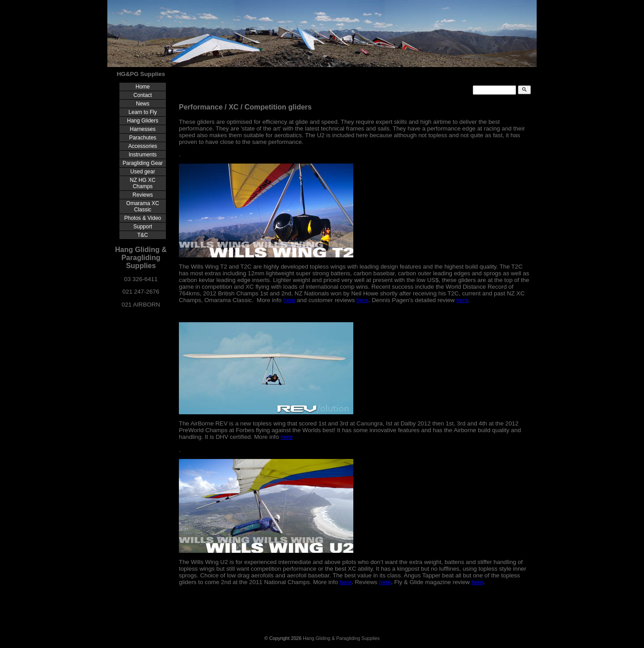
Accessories (143, 146)
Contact (142, 95)
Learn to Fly (142, 112)
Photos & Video (143, 218)
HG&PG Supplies (141, 74)
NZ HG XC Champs (142, 183)
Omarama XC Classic (142, 206)
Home (143, 87)
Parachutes (143, 138)
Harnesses (142, 129)
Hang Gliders (143, 121)
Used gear (142, 172)
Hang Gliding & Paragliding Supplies (341, 638)
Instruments (143, 155)
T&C (143, 235)
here (289, 300)
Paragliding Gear (143, 163)
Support (143, 227)
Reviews (142, 195)
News (143, 104)
